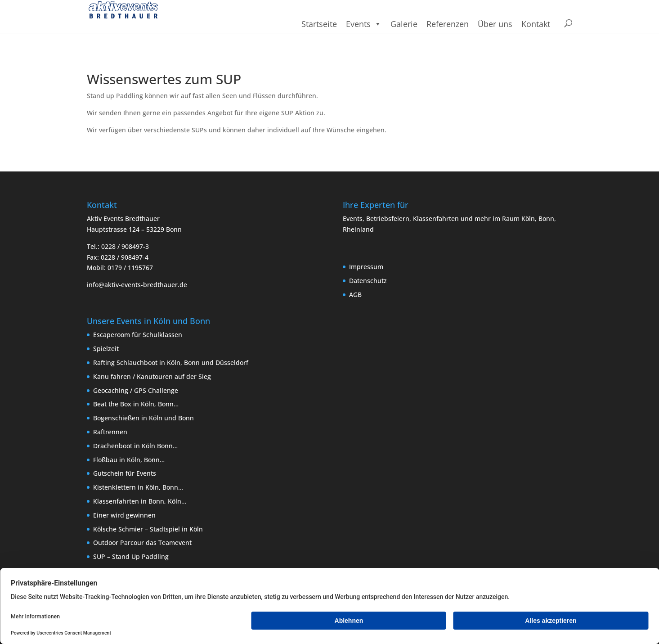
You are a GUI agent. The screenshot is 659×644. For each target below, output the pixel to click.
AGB (355, 295)
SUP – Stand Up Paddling (131, 556)
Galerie (404, 24)
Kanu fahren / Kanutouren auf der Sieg (152, 376)
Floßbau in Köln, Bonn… (129, 460)
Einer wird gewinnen (124, 515)
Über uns (495, 24)
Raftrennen (110, 432)
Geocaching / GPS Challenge (136, 390)
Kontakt (536, 24)
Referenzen (448, 24)
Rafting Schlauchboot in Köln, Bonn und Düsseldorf (171, 363)
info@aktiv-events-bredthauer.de (137, 285)
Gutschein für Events (125, 473)
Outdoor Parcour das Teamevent (142, 543)
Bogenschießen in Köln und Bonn (143, 418)
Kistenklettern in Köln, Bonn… (138, 487)
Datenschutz (368, 281)
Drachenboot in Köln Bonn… (135, 446)
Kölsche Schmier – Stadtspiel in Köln (148, 529)
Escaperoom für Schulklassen (138, 335)
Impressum (366, 267)
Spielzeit (106, 349)
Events (364, 24)
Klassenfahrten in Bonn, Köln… (140, 501)
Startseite (319, 24)
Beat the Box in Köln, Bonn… (136, 404)
